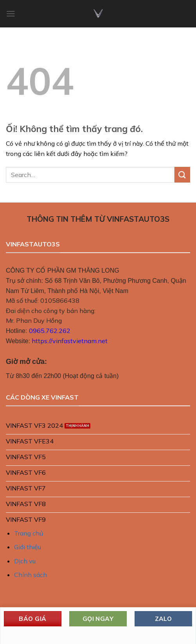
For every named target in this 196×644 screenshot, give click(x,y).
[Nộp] (182, 175)
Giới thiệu (28, 547)
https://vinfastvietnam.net (70, 341)
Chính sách (31, 575)
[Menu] (11, 14)
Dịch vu (25, 561)
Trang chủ (29, 533)
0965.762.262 (50, 331)
